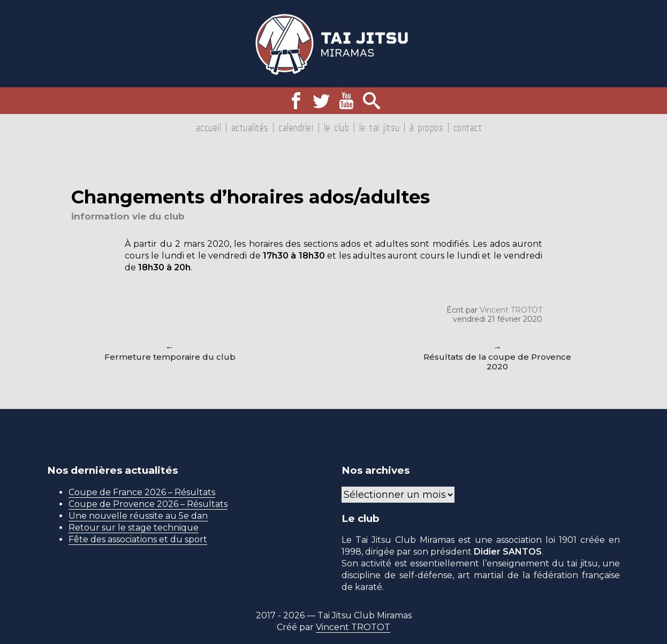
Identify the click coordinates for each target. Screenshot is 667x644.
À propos (426, 127)
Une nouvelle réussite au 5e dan (138, 516)
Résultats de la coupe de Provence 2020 (497, 362)
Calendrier (296, 127)
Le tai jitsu (380, 127)
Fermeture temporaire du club (170, 357)
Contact (468, 127)
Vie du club (158, 216)
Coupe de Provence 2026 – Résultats (148, 504)
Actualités (250, 127)
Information (100, 216)
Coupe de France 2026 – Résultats (142, 492)
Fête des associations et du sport (138, 539)
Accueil (209, 127)
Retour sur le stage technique (134, 528)
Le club (337, 127)
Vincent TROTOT (511, 310)
